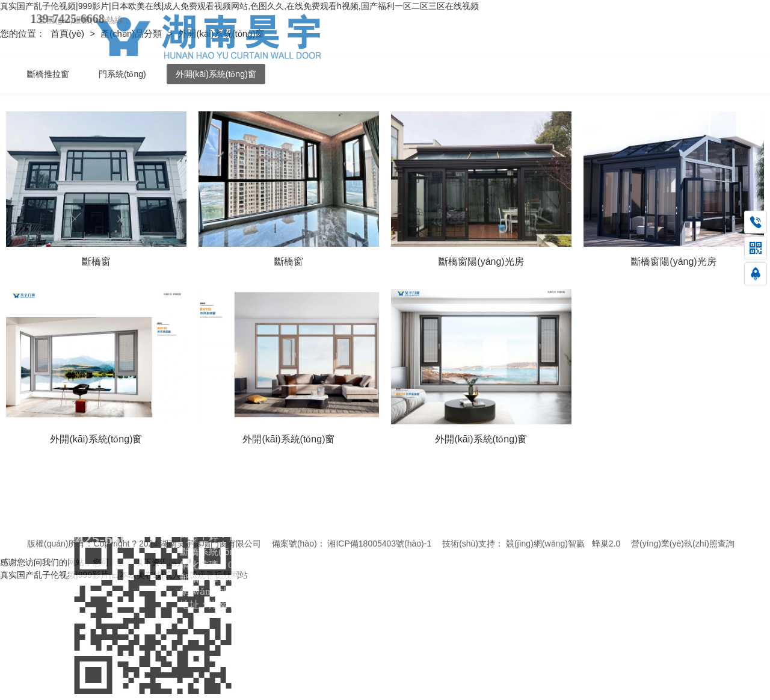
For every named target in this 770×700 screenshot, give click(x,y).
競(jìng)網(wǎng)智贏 (545, 544)
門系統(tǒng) (122, 74)
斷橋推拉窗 (48, 74)
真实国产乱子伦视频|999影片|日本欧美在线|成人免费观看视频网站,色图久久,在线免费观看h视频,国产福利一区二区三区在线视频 (239, 6)
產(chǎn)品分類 (132, 33)
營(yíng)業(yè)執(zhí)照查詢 (683, 544)
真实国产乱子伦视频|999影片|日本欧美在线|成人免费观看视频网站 (124, 575)
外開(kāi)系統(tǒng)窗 (216, 74)
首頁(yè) (69, 33)
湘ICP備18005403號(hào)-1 (379, 544)
